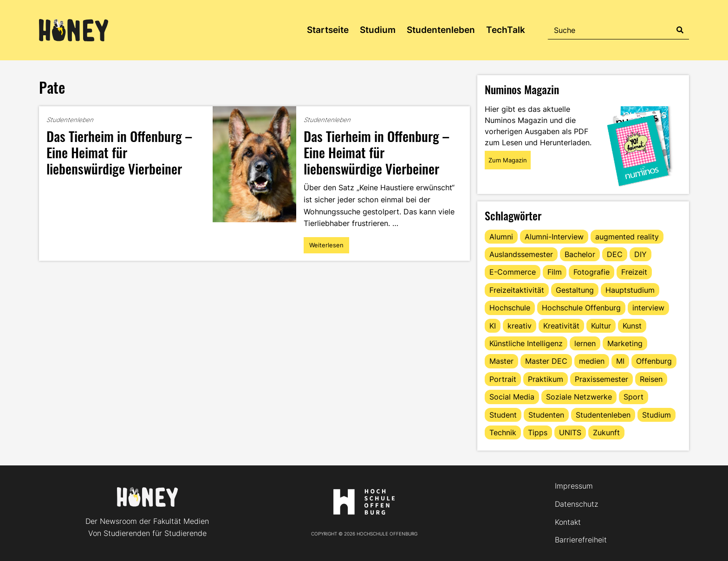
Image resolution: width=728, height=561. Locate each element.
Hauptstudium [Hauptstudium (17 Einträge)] (630, 290)
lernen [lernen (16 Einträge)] (585, 343)
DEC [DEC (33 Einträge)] (615, 254)
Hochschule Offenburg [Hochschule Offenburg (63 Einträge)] (581, 308)
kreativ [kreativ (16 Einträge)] (520, 326)
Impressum (574, 486)
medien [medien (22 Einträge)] (592, 361)
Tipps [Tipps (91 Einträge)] (538, 432)
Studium (378, 30)
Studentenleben (441, 30)
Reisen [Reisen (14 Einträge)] (651, 379)
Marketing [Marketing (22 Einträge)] (625, 343)
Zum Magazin (508, 160)
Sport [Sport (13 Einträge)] (634, 397)
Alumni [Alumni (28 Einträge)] (501, 237)
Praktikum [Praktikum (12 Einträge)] (546, 379)
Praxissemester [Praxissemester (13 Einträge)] (601, 379)
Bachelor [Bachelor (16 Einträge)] (580, 254)
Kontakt (568, 522)
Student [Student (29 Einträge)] (503, 415)
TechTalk (506, 30)
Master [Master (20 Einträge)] (501, 361)
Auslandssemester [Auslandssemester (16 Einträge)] (521, 254)
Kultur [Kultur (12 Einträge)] (601, 326)
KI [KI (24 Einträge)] (493, 326)
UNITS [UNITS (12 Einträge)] (570, 432)
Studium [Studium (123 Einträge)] (656, 415)
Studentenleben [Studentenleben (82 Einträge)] (603, 415)
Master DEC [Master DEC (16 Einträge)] (546, 361)
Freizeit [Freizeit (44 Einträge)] (634, 272)
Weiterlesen (329, 247)
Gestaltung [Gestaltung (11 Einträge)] (575, 290)
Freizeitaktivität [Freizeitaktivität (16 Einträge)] (517, 290)
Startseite (328, 30)
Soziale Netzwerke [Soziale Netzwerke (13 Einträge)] (579, 397)
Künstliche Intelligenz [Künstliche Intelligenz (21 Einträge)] (526, 343)
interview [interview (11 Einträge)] (648, 308)
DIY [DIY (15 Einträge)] (640, 254)
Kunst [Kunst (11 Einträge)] (632, 326)
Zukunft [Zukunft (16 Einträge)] (606, 432)
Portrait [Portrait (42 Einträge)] (503, 379)
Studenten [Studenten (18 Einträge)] (546, 415)
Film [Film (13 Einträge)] (555, 272)
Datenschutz (576, 504)
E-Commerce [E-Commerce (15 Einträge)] (513, 272)
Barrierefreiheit (581, 540)
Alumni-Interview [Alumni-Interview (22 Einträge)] (554, 237)
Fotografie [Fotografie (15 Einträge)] (591, 272)
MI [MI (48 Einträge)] (620, 361)
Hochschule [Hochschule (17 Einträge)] (510, 308)
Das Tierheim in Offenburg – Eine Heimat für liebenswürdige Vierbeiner (119, 152)
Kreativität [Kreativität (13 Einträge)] (561, 326)
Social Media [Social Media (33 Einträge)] (512, 397)
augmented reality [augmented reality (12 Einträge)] (627, 237)
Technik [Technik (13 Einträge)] (503, 432)
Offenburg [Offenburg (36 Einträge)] (654, 361)
